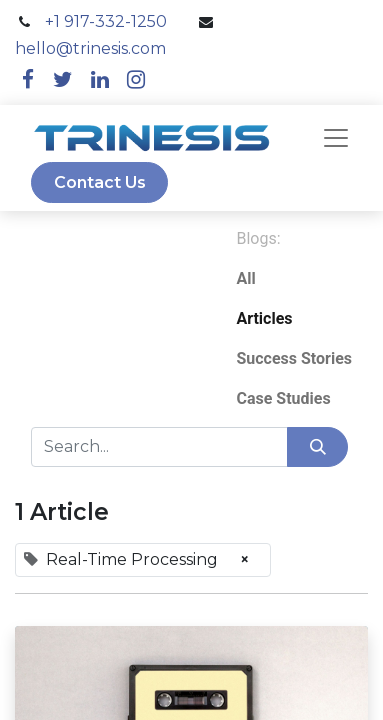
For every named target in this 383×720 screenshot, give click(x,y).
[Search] (317, 447)
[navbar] (336, 138)
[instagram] (136, 79)
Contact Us (100, 182)
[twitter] (63, 79)
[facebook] (28, 79)
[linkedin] (100, 79)
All (245, 278)
